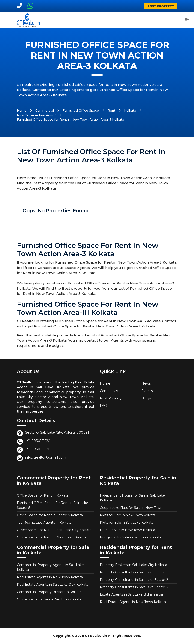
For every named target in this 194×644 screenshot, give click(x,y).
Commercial (45, 110)
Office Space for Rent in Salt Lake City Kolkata (54, 530)
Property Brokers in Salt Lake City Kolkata (133, 565)
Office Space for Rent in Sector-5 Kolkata (50, 515)
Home (22, 110)
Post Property (161, 6)
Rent (112, 110)
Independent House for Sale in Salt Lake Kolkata (132, 498)
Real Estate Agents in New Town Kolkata (50, 577)
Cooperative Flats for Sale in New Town (131, 508)
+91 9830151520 (38, 441)
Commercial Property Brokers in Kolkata (49, 592)
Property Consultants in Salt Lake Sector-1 (134, 572)
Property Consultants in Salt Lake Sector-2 (134, 580)
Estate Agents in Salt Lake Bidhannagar (132, 594)
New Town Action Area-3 (37, 115)
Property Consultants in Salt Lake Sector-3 (134, 587)
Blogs (146, 398)
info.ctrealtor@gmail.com (46, 457)
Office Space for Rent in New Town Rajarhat (52, 537)
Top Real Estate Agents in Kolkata (44, 523)
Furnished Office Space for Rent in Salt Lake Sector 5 (52, 505)
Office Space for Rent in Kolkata (43, 495)
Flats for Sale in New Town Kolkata (127, 530)
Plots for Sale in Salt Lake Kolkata (127, 523)
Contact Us (109, 391)
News (146, 383)
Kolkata (130, 110)
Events (147, 391)
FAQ (103, 406)
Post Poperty (111, 398)
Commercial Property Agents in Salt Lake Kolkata (50, 567)
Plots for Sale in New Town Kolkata (128, 515)
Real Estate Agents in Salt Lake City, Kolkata (53, 585)
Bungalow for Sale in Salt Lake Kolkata (131, 537)
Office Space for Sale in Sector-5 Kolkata (49, 599)
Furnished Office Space (81, 110)
